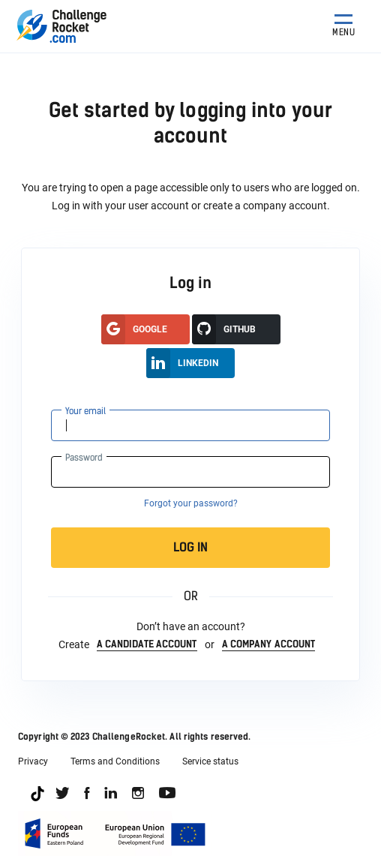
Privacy (33, 761)
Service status (210, 761)
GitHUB (224, 329)
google (134, 329)
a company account (269, 644)
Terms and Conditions (115, 761)
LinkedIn (182, 363)
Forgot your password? (191, 503)
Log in (246, 548)
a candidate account (147, 644)
